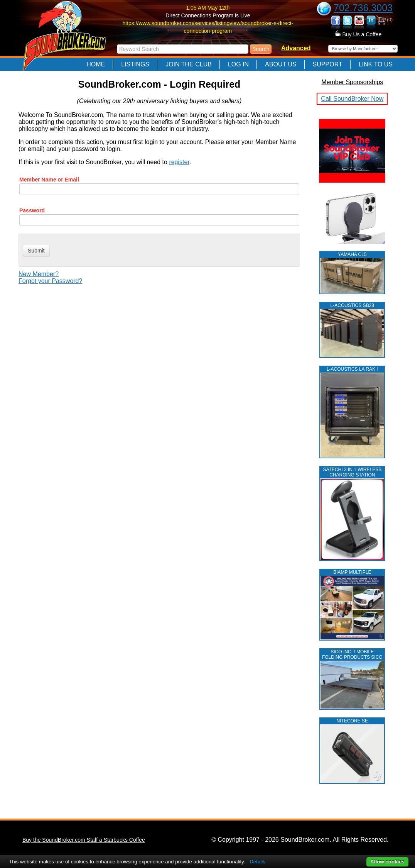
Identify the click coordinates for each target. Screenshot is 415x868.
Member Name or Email (49, 180)
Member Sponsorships (352, 82)
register (179, 162)
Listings (135, 64)
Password (32, 210)
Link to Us (376, 64)
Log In (238, 64)
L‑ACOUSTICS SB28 (352, 305)
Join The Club (189, 64)
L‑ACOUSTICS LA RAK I (352, 369)
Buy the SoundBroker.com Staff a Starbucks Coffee (84, 840)
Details (257, 862)
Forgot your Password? (50, 281)
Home (96, 64)
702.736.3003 (363, 8)
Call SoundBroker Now (352, 99)
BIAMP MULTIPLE (352, 572)
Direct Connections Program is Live (208, 15)
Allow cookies (387, 862)
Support (328, 64)
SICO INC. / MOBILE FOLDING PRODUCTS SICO (352, 654)
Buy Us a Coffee (358, 34)
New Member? (39, 274)
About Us (281, 64)
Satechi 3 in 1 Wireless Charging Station (352, 472)
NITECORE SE (352, 721)
